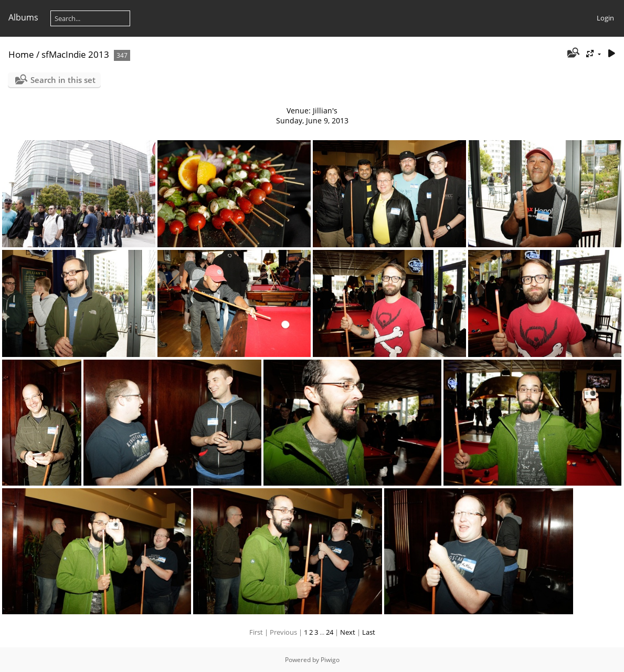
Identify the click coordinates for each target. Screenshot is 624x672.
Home (21, 54)
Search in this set (63, 80)
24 (330, 632)
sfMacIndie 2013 (75, 54)
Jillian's (325, 111)
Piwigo (330, 660)
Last (369, 632)
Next (348, 632)
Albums (23, 17)
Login (605, 18)
